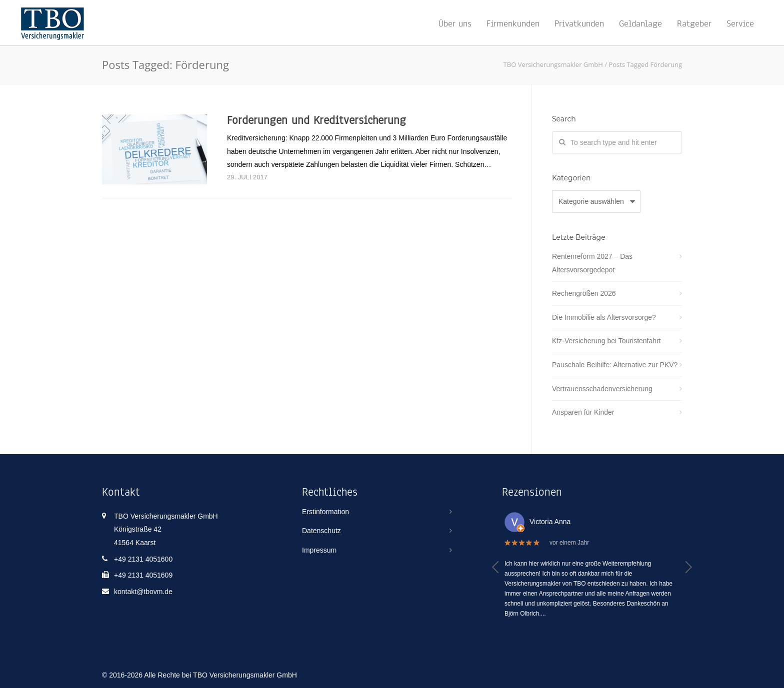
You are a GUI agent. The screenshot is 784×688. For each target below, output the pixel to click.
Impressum (319, 550)
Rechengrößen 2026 (584, 293)
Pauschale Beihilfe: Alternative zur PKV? (615, 365)
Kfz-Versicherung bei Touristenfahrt (606, 341)
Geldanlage (640, 23)
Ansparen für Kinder (583, 412)
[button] (496, 567)
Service (740, 23)
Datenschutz (321, 531)
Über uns (455, 23)
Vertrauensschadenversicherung (602, 389)
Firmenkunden (513, 23)
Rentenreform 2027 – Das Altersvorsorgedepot (592, 263)
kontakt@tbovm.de (143, 592)
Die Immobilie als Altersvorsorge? (604, 317)
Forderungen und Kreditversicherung (316, 120)
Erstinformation (325, 512)
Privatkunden (579, 23)
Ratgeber (694, 23)
